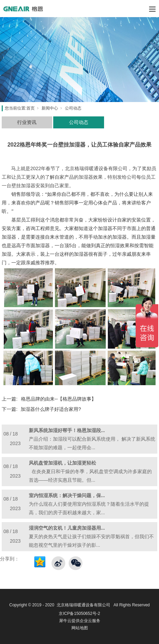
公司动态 (73, 108)
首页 (31, 108)
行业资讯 (27, 122)
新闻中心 (50, 108)
